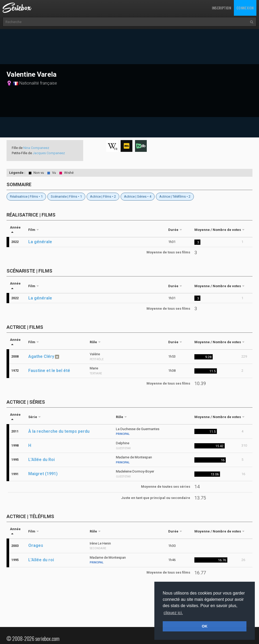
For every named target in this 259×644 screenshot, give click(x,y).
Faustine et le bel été (49, 371)
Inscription (222, 8)
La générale (40, 242)
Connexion (245, 8)
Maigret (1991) (43, 474)
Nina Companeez (36, 148)
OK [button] (205, 626)
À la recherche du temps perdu (59, 431)
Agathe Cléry (41, 356)
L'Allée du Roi (41, 460)
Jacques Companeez (49, 153)
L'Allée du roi (41, 560)
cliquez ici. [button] (173, 613)
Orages (36, 545)
